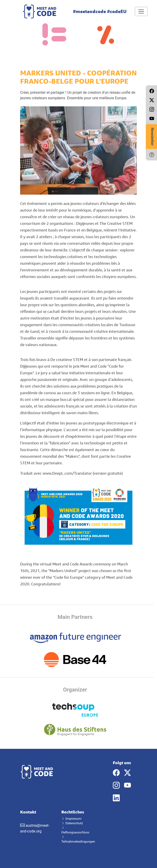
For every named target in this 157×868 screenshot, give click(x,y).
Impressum (71, 818)
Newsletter (152, 137)
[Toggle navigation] (141, 11)
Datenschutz (72, 823)
